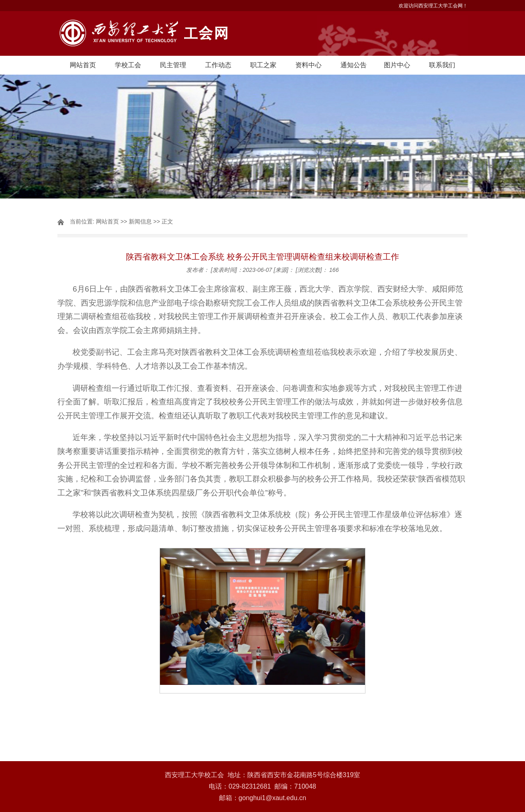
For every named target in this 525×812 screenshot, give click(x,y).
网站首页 (83, 65)
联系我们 (442, 65)
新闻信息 (140, 221)
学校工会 (128, 65)
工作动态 (218, 65)
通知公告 (354, 65)
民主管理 (173, 65)
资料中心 (308, 65)
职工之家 (263, 65)
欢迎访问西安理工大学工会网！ (433, 6)
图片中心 (397, 65)
